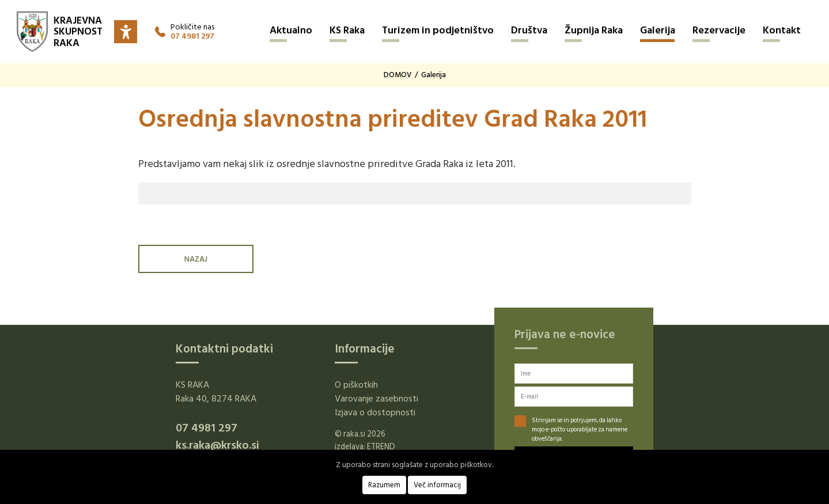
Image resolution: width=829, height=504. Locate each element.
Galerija (658, 30)
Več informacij (437, 485)
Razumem (384, 485)
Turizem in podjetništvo (438, 30)
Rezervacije (719, 30)
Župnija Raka (594, 30)
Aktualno (291, 30)
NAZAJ (196, 259)
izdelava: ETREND (365, 447)
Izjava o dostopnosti (375, 412)
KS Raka (347, 30)
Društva (529, 30)
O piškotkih (356, 385)
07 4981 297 (192, 36)
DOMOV (398, 75)
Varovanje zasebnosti (376, 399)
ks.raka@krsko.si (217, 445)
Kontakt (782, 30)
